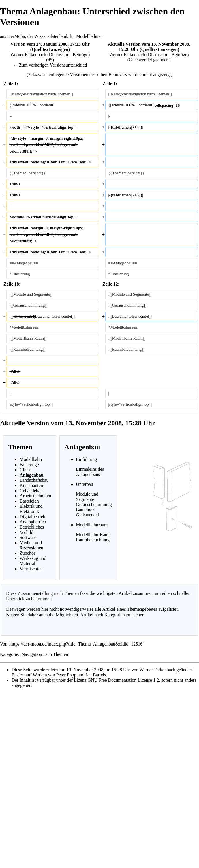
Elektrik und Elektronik (31, 509)
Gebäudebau (31, 491)
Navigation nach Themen (45, 654)
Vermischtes (31, 569)
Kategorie (9, 654)
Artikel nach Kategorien (103, 615)
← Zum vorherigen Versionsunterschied (50, 65)
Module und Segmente (87, 497)
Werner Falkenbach (28, 55)
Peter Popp (66, 675)
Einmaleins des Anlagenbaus (90, 472)
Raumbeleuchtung (93, 540)
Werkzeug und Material (33, 561)
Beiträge (80, 55)
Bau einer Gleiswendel (87, 512)
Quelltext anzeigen (50, 49)
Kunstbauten (31, 485)
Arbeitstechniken (35, 496)
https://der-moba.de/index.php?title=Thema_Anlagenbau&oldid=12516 (77, 644)
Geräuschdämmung (94, 504)
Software (28, 537)
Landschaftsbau (34, 480)
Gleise (26, 470)
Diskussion (59, 55)
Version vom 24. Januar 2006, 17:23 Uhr (50, 44)
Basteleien (29, 501)
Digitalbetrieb (32, 517)
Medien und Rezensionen (31, 545)
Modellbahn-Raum (93, 535)
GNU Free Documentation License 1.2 (123, 680)
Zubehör (27, 553)
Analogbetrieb (33, 522)
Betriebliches (32, 527)
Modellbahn (31, 459)
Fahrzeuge (29, 465)
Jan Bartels (96, 675)
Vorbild (27, 532)
